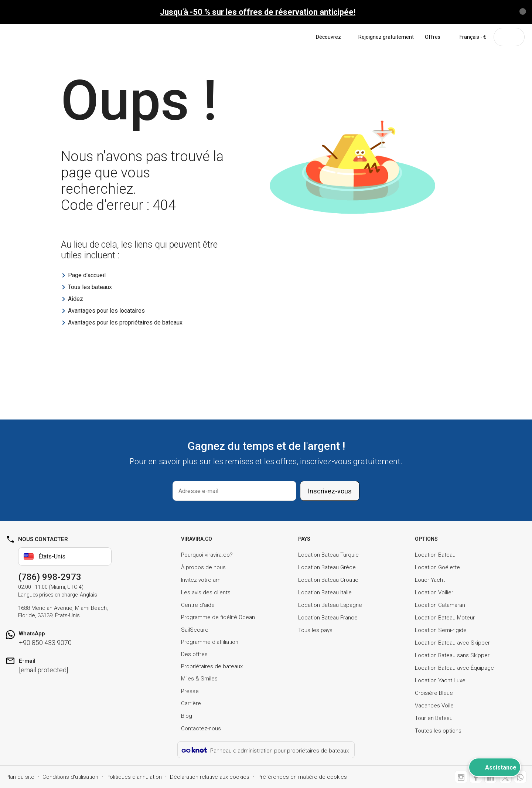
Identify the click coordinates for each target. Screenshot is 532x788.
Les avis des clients (206, 592)
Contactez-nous (201, 728)
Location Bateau (435, 555)
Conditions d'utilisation (70, 777)
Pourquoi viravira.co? (207, 555)
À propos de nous (203, 567)
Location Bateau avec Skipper (452, 643)
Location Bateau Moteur (445, 618)
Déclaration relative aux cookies (210, 777)
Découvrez (332, 37)
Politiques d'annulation (134, 777)
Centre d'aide (198, 605)
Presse (190, 691)
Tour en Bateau (434, 718)
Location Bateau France (328, 618)
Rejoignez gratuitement (386, 37)
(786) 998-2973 (50, 577)
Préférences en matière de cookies (302, 777)
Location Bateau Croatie (328, 580)
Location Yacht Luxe (440, 680)
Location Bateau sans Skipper (452, 655)
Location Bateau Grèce (327, 567)
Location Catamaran (440, 605)
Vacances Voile (434, 706)
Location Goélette (437, 567)
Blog (187, 716)
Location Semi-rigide (441, 630)
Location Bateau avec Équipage (454, 668)
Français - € (469, 37)
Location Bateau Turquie (328, 555)
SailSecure (195, 630)
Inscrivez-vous (330, 491)
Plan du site (20, 777)
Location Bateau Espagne (330, 605)
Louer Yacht (430, 580)
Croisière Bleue (434, 693)
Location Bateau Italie (325, 592)
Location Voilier (434, 592)
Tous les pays (315, 630)
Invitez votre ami (201, 580)
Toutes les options (438, 731)
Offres (433, 37)
